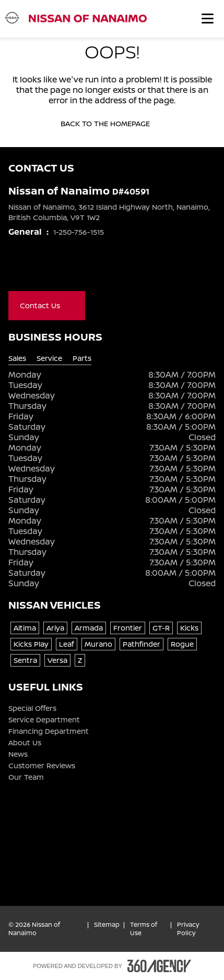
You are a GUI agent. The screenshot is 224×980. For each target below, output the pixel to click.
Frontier (128, 628)
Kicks (189, 628)
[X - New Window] (36, 269)
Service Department (44, 720)
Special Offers (32, 708)
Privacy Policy (188, 929)
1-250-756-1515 (79, 232)
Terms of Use (144, 929)
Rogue (182, 644)
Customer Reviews (42, 766)
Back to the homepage (112, 124)
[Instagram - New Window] (77, 269)
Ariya (55, 628)
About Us (25, 743)
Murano (98, 644)
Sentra (25, 660)
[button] (208, 19)
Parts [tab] (82, 358)
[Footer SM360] (159, 966)
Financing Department (49, 731)
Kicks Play (31, 644)
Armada (89, 628)
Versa (57, 660)
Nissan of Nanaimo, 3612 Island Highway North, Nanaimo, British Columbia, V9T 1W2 (109, 212)
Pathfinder (142, 644)
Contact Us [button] (47, 305)
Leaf (67, 644)
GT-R (161, 628)
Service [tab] (49, 358)
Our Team (26, 777)
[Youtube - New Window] (56, 269)
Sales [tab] (17, 358)
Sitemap (107, 925)
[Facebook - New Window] (15, 269)
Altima (25, 628)
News (18, 754)
